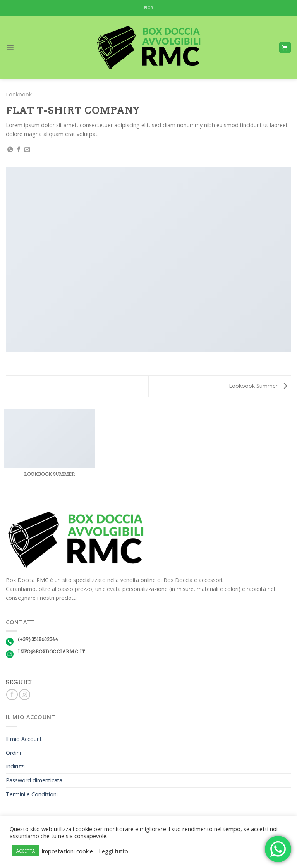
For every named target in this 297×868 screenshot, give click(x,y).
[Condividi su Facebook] (19, 150)
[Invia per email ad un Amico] (27, 150)
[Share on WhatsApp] (10, 150)
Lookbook (19, 94)
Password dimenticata (34, 780)
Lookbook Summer (258, 386)
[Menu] (10, 48)
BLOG (148, 8)
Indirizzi (15, 766)
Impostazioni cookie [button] (67, 851)
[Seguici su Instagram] (25, 695)
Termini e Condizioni (32, 794)
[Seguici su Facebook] (12, 695)
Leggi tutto (113, 851)
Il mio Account (24, 739)
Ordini (13, 753)
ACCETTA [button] (26, 851)
